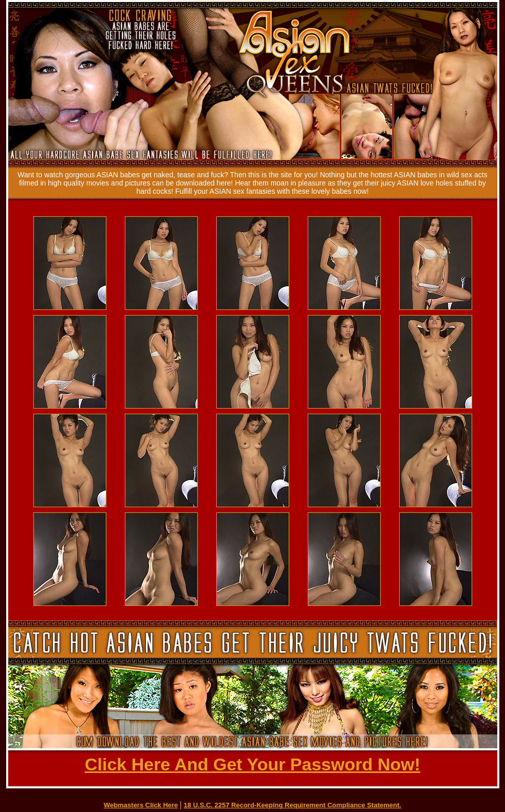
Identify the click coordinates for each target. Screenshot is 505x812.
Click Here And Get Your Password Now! (252, 764)
